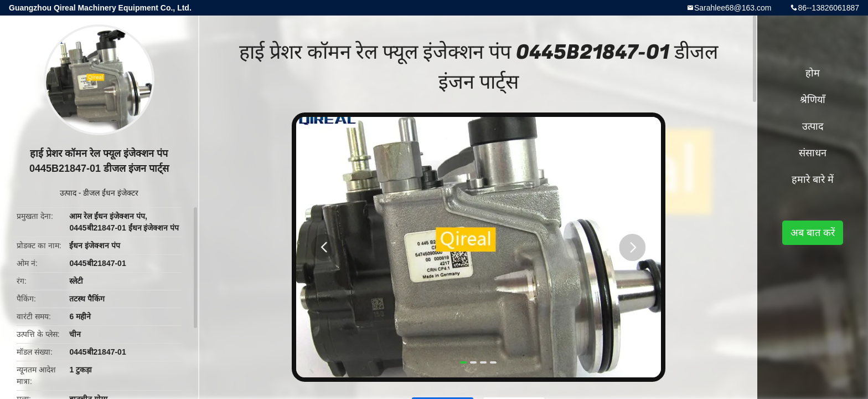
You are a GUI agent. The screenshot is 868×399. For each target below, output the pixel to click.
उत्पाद (68, 193)
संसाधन (813, 153)
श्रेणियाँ (813, 100)
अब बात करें (813, 233)
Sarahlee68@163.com (733, 8)
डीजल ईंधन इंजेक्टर (111, 193)
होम (813, 73)
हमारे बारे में (813, 180)
